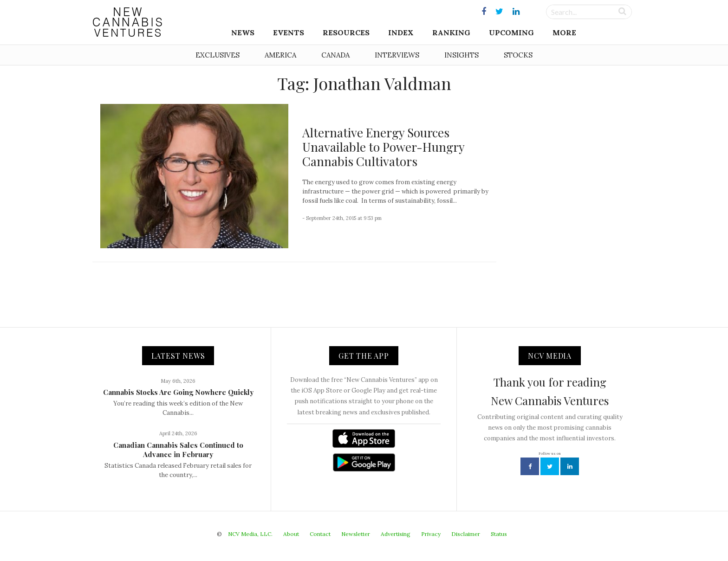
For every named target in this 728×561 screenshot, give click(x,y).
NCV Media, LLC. (250, 534)
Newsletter (356, 534)
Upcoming (511, 32)
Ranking (451, 32)
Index (401, 32)
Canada (335, 55)
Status (499, 534)
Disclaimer (466, 534)
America (280, 55)
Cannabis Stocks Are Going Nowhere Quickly (178, 392)
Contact (320, 534)
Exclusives (218, 55)
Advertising (396, 534)
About (291, 534)
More (564, 32)
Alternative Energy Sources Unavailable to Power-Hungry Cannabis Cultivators (383, 147)
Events (289, 32)
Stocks (518, 55)
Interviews (397, 55)
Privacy (431, 534)
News (243, 32)
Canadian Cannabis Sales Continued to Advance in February (178, 450)
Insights (461, 55)
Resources (346, 32)
